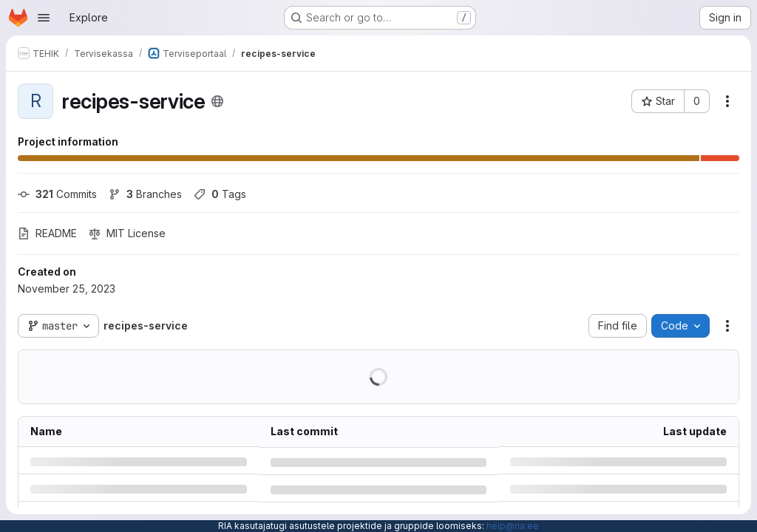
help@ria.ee (513, 526)
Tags (220, 194)
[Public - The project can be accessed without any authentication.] (217, 101)
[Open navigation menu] (44, 18)
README (47, 233)
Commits (57, 194)
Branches (145, 194)
